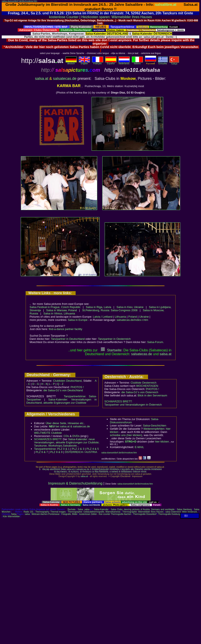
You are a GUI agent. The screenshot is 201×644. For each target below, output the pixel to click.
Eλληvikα (163, 63)
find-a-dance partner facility (65, 329)
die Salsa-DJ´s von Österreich (140, 392)
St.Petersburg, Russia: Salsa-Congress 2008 (110, 310)
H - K (44, 384)
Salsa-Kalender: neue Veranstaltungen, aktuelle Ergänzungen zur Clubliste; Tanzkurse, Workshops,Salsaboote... (67, 442)
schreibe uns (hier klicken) (126, 435)
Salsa (80, 509)
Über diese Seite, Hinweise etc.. (65, 423)
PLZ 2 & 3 (78, 449)
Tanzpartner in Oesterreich (114, 339)
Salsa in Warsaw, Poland (61, 310)
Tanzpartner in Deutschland (68, 339)
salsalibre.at (166, 4)
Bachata (71, 509)
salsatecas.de (65, 79)
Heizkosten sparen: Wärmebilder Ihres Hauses (117, 17)
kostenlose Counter (64, 17)
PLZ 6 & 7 (42, 452)
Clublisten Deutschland (67, 381)
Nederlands (124, 63)
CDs (66, 436)
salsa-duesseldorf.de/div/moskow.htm (19, 1)
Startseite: (112, 350)
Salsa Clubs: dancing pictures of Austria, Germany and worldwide (143, 509)
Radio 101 (29, 512)
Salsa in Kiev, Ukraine (130, 307)
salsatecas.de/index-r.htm (132, 320)
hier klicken (162, 442)
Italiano (137, 63)
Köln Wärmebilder (11, 516)
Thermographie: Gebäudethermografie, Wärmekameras (94, 512)
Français (98, 63)
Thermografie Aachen (121, 514)
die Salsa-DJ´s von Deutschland (63, 390)
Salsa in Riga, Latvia (99, 307)
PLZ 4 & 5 (93, 449)
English (84, 63)
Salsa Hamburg (184, 509)
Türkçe (174, 63)
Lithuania (120, 317)
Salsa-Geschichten (155, 426)
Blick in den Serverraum (153, 395)
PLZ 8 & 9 (56, 452)
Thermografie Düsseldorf (145, 514)
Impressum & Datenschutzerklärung (75, 483)
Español (111, 63)
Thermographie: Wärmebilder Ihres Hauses (143, 512)
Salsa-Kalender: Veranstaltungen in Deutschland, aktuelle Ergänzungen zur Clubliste (62, 401)
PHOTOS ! (77, 387)
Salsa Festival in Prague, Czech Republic (55, 307)
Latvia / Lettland (103, 317)
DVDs (76, 436)
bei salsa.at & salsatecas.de (69, 426)
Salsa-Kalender (101, 509)
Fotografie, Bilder (69, 514)
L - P (52, 384)
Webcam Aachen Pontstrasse (46, 514)
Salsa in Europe (78, 320)
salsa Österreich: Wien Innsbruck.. (182, 512)
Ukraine (144, 317)
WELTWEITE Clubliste (48, 433)
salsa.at (42, 79)
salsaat (165, 354)
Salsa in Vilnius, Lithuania (59, 313)
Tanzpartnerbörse (45, 449)
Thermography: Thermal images (51, 512)
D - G (36, 384)
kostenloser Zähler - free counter (95, 514)
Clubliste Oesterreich (143, 383)
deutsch (71, 63)
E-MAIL (139, 447)
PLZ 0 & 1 (63, 449)
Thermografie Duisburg (169, 514)
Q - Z (60, 384)
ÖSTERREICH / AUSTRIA (81, 452)
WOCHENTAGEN (147, 386)
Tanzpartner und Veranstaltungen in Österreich (133, 405)
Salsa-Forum (155, 342)
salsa (87, 509)
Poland (133, 317)
